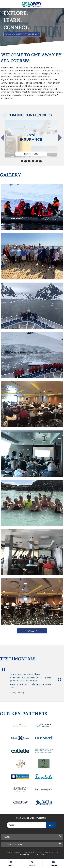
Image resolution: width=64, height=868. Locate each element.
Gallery (32, 631)
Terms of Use (24, 854)
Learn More (31, 154)
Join (51, 825)
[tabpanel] (31, 139)
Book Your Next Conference (22, 34)
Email (12, 825)
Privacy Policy (39, 854)
